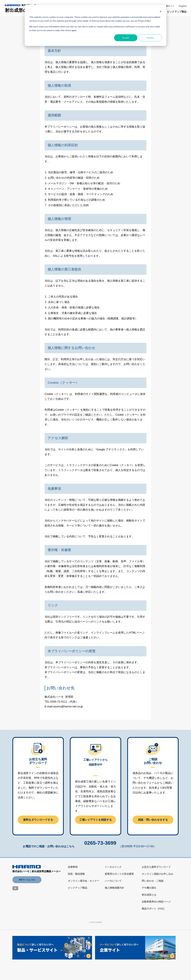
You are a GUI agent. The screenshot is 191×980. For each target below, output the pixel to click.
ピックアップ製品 (177, 12)
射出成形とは (149, 895)
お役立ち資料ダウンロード (156, 867)
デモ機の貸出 (149, 888)
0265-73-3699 (100, 843)
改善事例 (73, 867)
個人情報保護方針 (114, 888)
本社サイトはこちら (27, 880)
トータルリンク (113, 867)
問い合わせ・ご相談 (153, 881)
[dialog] (95, 25)
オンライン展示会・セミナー (84, 881)
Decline (150, 38)
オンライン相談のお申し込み (157, 874)
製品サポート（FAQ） (154, 909)
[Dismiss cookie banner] (161, 11)
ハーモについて (113, 881)
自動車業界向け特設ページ (156, 902)
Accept (126, 38)
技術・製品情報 (76, 874)
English (183, 6)
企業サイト (169, 6)
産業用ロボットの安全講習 (119, 874)
